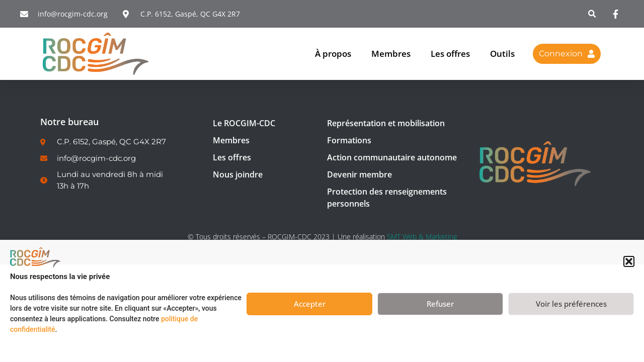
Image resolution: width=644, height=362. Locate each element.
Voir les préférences (571, 304)
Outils (502, 54)
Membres (391, 54)
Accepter (310, 304)
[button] (629, 261)
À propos (333, 54)
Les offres (450, 54)
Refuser (440, 304)
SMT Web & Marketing (422, 237)
